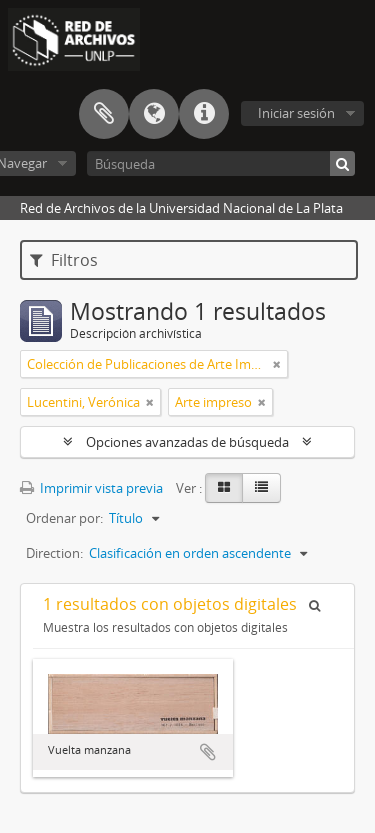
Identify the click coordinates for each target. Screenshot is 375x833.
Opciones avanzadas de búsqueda (187, 442)
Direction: (54, 553)
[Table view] (261, 488)
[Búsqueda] (221, 163)
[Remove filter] (277, 364)
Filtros (64, 260)
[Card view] (224, 488)
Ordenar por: (64, 518)
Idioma (154, 114)
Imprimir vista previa (91, 488)
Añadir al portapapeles (208, 752)
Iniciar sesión (296, 113)
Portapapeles (104, 114)
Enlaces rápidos (204, 114)
